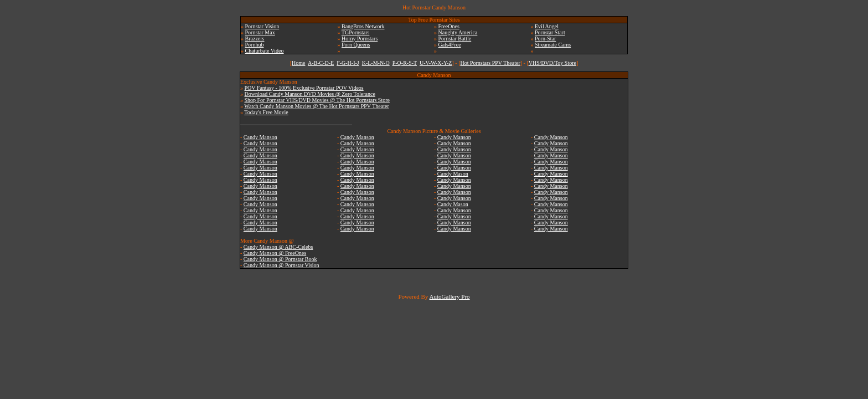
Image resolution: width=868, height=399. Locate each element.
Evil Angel (547, 26)
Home (298, 63)
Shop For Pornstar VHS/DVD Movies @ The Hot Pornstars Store (317, 100)
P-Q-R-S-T (405, 63)
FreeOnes (449, 26)
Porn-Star (545, 39)
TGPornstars (356, 32)
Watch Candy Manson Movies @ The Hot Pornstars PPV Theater (316, 106)
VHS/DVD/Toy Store (552, 63)
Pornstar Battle (455, 39)
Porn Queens (356, 45)
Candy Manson (260, 137)
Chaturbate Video (265, 51)
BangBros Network (363, 26)
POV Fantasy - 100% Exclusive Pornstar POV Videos (304, 88)
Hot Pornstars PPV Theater (490, 63)
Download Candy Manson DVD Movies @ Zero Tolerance (310, 94)
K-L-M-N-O (376, 63)
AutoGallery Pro (450, 296)
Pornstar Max (260, 32)
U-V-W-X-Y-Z (436, 63)
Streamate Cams (553, 45)
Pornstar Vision (262, 26)
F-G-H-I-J (348, 63)
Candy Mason (453, 174)
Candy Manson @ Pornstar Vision (281, 265)
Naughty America (458, 32)
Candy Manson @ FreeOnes (275, 253)
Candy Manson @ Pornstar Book (280, 259)
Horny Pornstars (360, 39)
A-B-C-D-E (321, 63)
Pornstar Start (550, 32)
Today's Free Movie (266, 112)
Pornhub (255, 45)
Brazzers (255, 39)
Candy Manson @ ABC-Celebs (278, 247)
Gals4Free (450, 45)
